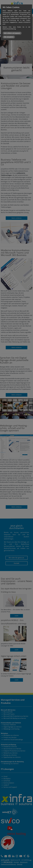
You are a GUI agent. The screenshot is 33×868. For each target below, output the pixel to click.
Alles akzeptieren (9, 37)
